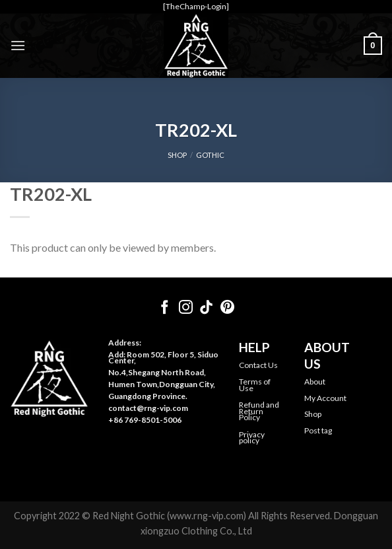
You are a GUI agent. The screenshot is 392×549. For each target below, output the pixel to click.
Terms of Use (255, 385)
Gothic (210, 155)
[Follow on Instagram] (186, 308)
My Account (325, 398)
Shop (313, 414)
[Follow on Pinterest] (227, 308)
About (315, 382)
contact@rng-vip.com (148, 408)
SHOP (177, 155)
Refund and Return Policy (259, 411)
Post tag (318, 430)
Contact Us (258, 365)
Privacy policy (252, 438)
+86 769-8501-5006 (145, 420)
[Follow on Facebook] (165, 308)
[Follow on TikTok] (206, 308)
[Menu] (18, 45)
